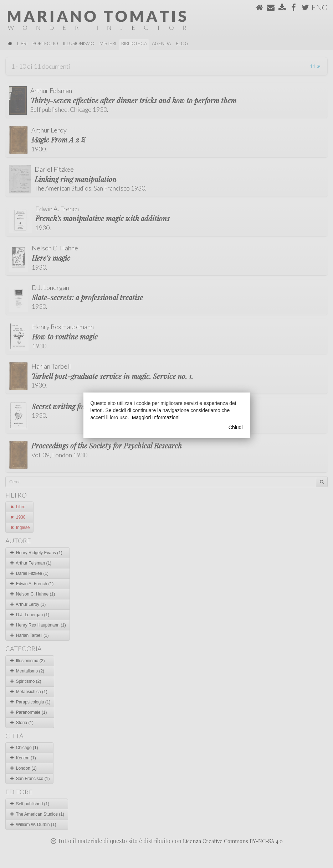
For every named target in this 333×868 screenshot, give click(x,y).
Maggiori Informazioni (156, 417)
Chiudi (236, 427)
